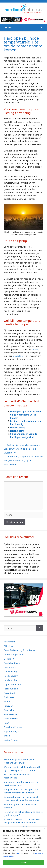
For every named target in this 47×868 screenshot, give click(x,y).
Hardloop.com (11, 676)
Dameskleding (18, 428)
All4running (10, 642)
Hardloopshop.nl (12, 680)
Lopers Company (12, 684)
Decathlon (9, 659)
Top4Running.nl (12, 731)
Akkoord (23, 863)
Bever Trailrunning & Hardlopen (20, 650)
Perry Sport (9, 693)
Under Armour (11, 740)
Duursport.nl (10, 667)
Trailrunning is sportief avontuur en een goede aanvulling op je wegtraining (23, 460)
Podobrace (9, 697)
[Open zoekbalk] (41, 27)
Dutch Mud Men (12, 663)
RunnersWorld (11, 714)
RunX (6, 723)
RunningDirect (11, 719)
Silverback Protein (13, 727)
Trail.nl (7, 736)
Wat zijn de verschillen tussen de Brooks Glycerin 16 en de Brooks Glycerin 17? (22, 449)
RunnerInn (9, 710)
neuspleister (19, 356)
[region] (23, 847)
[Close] (44, 829)
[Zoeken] (40, 628)
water (35, 349)
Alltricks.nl (9, 646)
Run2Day (8, 706)
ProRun (7, 701)
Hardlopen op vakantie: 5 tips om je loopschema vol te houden (26, 415)
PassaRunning (11, 689)
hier (17, 853)
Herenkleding (17, 431)
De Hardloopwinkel (13, 654)
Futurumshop (11, 672)
